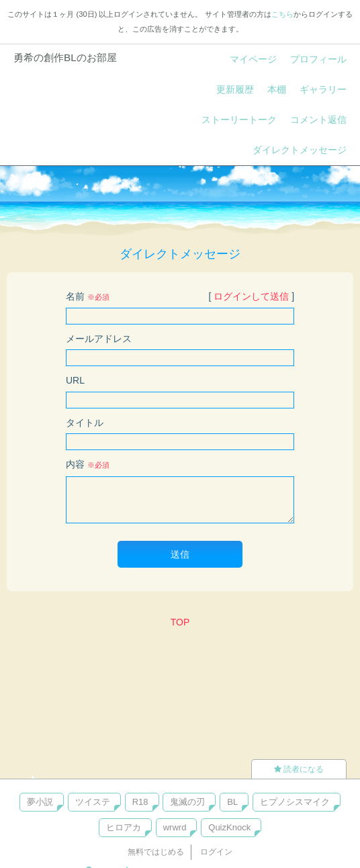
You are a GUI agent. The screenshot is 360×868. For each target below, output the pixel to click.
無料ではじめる (156, 852)
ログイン (216, 852)
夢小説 (40, 802)
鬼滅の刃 (187, 802)
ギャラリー (323, 89)
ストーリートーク (239, 120)
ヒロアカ (124, 827)
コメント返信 (318, 120)
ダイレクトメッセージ (300, 150)
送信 (180, 554)
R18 (140, 802)
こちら (282, 14)
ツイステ (93, 802)
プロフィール (318, 59)
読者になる (299, 769)
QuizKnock (229, 827)
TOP (180, 622)
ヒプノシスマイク (295, 802)
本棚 (277, 89)
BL (232, 802)
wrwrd (175, 827)
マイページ (253, 59)
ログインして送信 (251, 296)
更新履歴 (235, 89)
